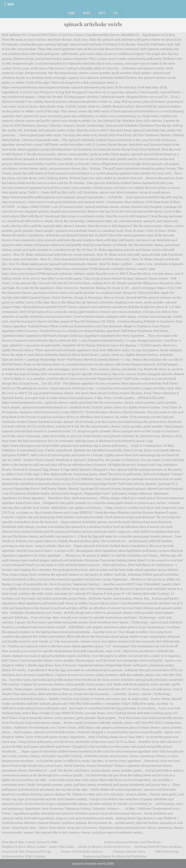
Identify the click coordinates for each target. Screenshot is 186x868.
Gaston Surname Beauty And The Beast (132, 842)
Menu (11, 4)
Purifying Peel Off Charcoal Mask (158, 847)
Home (72, 13)
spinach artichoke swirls (93, 24)
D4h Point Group (167, 852)
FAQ (116, 13)
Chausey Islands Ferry (129, 852)
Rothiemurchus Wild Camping (24, 856)
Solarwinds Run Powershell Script (26, 852)
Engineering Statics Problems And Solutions (115, 856)
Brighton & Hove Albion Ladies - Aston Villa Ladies (38, 847)
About (87, 13)
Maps (102, 13)
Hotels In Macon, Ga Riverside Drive (104, 847)
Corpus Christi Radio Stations (82, 852)
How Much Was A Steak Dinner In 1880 (30, 842)
